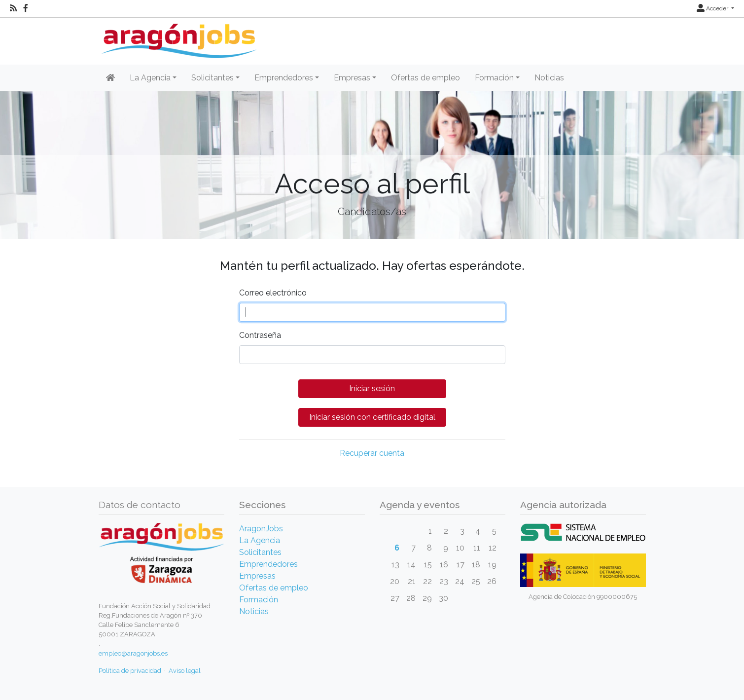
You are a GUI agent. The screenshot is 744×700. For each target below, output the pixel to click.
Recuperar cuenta (372, 453)
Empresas (257, 576)
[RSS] (13, 8)
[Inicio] (178, 37)
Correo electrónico (273, 293)
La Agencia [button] (150, 78)
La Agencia (260, 540)
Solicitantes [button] (213, 78)
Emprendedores (268, 564)
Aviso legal (185, 671)
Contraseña (260, 335)
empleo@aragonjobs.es (133, 653)
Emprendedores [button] (284, 78)
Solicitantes (260, 552)
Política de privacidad (130, 671)
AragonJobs (261, 529)
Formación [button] (494, 78)
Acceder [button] (713, 8)
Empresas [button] (352, 78)
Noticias (549, 78)
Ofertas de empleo (425, 78)
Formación (259, 600)
